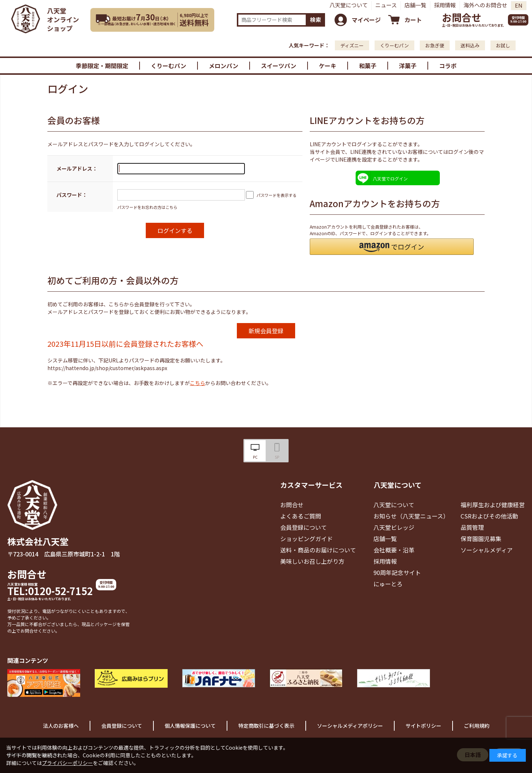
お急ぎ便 (435, 45)
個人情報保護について (190, 726)
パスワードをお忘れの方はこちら (147, 207)
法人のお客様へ (61, 726)
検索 (316, 20)
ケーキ (328, 66)
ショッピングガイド (306, 539)
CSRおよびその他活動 (489, 516)
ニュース (386, 5)
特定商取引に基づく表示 (266, 726)
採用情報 (445, 5)
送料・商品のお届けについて (318, 550)
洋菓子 (408, 66)
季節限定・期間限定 (102, 66)
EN (519, 5)
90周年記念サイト (397, 572)
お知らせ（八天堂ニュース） (411, 516)
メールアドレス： (77, 168)
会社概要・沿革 (394, 550)
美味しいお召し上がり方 (312, 561)
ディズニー (352, 45)
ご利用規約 (477, 726)
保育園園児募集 (481, 539)
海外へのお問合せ (485, 5)
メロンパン (224, 66)
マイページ (366, 20)
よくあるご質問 (301, 516)
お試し (503, 45)
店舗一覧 (415, 5)
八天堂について (349, 5)
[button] (392, 247)
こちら (197, 383)
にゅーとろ (388, 584)
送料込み (470, 45)
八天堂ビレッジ (394, 527)
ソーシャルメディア (487, 550)
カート (413, 20)
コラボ (448, 66)
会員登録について (304, 527)
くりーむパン (394, 45)
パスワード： (72, 195)
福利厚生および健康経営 (493, 505)
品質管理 (472, 527)
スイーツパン (279, 66)
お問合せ (462, 17)
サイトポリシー (423, 726)
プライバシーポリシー (67, 763)
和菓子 (368, 66)
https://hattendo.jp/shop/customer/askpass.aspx (107, 368)
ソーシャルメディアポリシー (350, 726)
